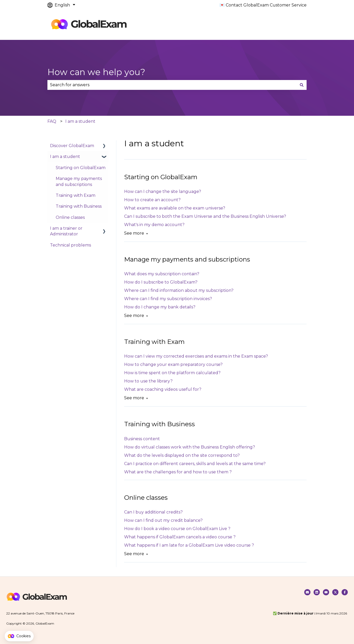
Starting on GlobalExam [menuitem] (81, 168)
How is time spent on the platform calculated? (172, 373)
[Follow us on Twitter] (335, 592)
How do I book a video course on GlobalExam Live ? (177, 529)
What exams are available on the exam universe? (175, 208)
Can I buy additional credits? (153, 512)
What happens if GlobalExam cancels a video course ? (180, 537)
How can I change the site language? (163, 191)
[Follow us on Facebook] (345, 592)
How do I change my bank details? (160, 307)
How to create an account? (152, 200)
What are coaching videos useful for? (163, 389)
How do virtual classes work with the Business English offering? (190, 447)
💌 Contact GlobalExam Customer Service (263, 5)
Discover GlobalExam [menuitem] (72, 146)
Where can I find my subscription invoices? (168, 299)
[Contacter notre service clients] (307, 592)
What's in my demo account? (154, 225)
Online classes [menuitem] (70, 217)
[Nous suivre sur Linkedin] (317, 592)
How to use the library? (148, 381)
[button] (19, 636)
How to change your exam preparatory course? (173, 364)
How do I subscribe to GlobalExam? (161, 282)
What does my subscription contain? (162, 274)
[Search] (302, 85)
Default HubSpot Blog (164, 25)
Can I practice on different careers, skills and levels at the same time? (195, 464)
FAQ (52, 121)
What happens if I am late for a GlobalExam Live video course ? (189, 545)
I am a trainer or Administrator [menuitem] (66, 231)
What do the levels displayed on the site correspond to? (182, 455)
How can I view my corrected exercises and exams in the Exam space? (196, 356)
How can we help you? (96, 72)
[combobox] (172, 85)
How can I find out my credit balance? (163, 520)
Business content (142, 439)
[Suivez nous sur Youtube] (326, 592)
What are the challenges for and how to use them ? (178, 472)
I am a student (80, 121)
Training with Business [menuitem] (79, 206)
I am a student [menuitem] (65, 157)
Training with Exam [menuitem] (76, 195)
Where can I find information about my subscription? (179, 290)
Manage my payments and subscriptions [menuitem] (79, 181)
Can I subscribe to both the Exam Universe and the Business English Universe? (205, 216)
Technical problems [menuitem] (70, 245)
